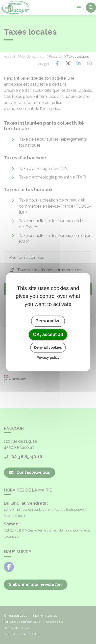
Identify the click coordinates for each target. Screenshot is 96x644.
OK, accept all (48, 335)
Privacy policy (48, 357)
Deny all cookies (48, 347)
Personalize (48, 321)
